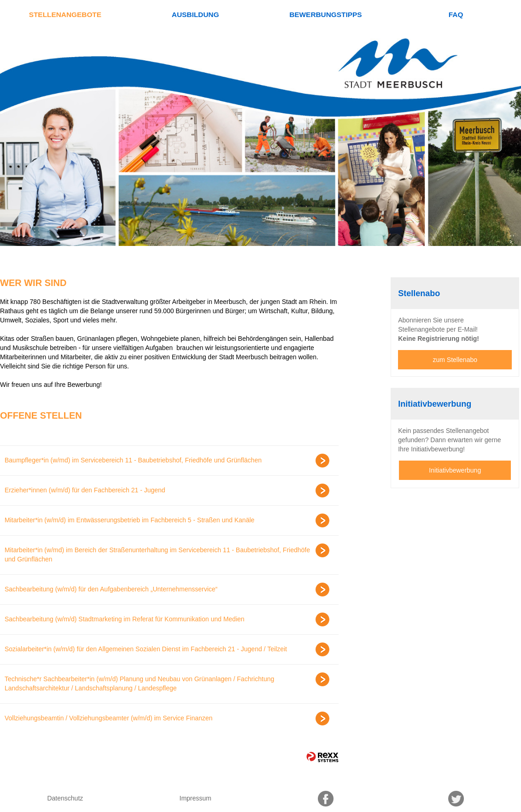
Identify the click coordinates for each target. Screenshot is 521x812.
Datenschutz (65, 798)
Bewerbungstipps (325, 15)
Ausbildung (196, 15)
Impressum (196, 798)
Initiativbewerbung (455, 470)
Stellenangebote (65, 15)
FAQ (456, 15)
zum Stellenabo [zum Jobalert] (455, 360)
